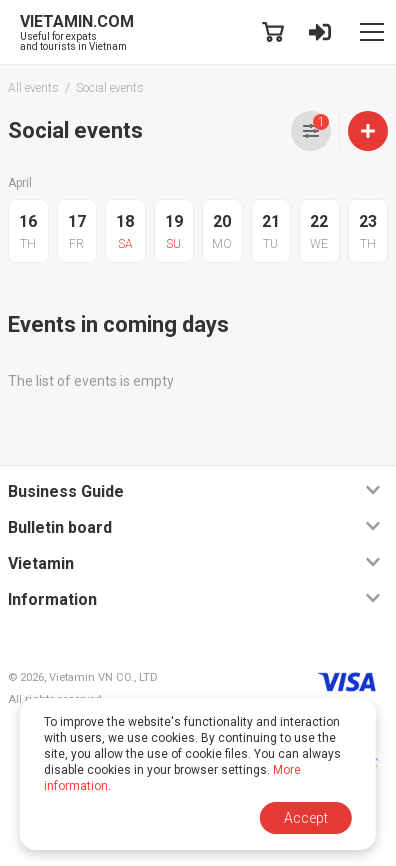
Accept (306, 818)
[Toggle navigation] (372, 32)
